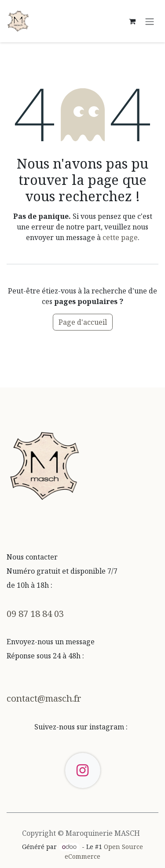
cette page (120, 237)
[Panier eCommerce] (132, 21)
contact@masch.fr (44, 698)
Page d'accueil (83, 322)
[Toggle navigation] (150, 21)
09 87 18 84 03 (35, 613)
